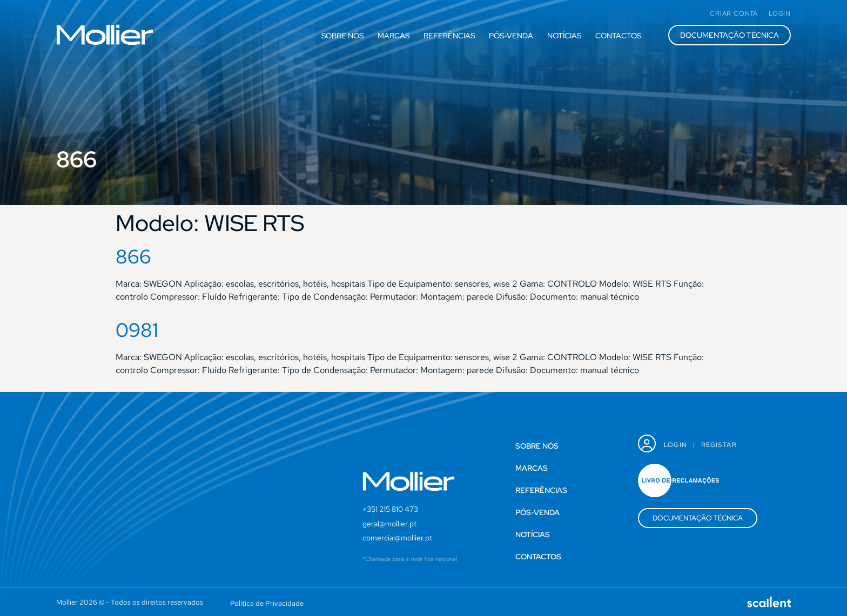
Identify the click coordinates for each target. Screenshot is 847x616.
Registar (719, 445)
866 (133, 256)
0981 (137, 330)
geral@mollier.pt (389, 524)
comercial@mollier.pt (397, 538)
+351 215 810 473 (390, 509)
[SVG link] (105, 35)
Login (676, 445)
